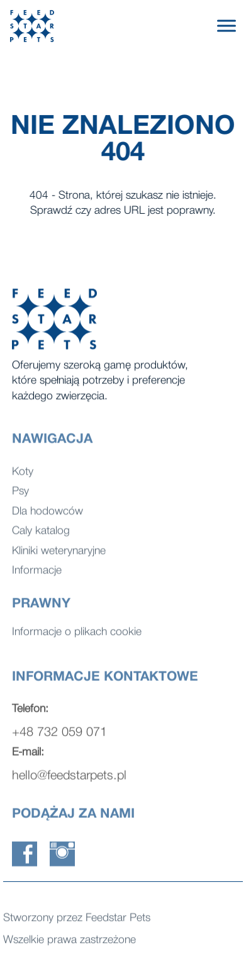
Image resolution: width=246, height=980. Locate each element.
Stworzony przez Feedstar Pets (77, 919)
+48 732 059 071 (59, 737)
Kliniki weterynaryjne (59, 555)
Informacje (37, 575)
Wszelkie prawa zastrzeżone (70, 941)
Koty (23, 476)
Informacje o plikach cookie (77, 633)
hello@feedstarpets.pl (69, 780)
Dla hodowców (48, 515)
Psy (20, 496)
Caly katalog (41, 535)
